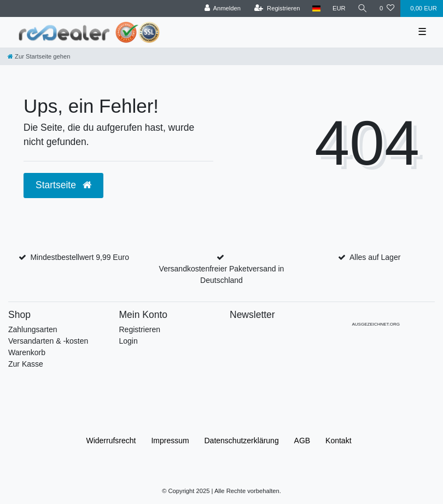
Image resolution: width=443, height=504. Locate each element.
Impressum (170, 441)
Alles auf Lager (375, 257)
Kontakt (338, 441)
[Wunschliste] (387, 8)
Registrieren (140, 329)
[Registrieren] (277, 8)
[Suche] (363, 8)
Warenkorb (27, 352)
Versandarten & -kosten (48, 341)
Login (129, 341)
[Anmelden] (222, 8)
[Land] (316, 8)
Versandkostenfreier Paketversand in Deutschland (222, 274)
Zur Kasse (26, 364)
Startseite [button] (63, 185)
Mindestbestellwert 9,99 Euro (80, 257)
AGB (302, 441)
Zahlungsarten (33, 329)
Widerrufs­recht (111, 441)
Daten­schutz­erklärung (242, 441)
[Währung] (339, 8)
